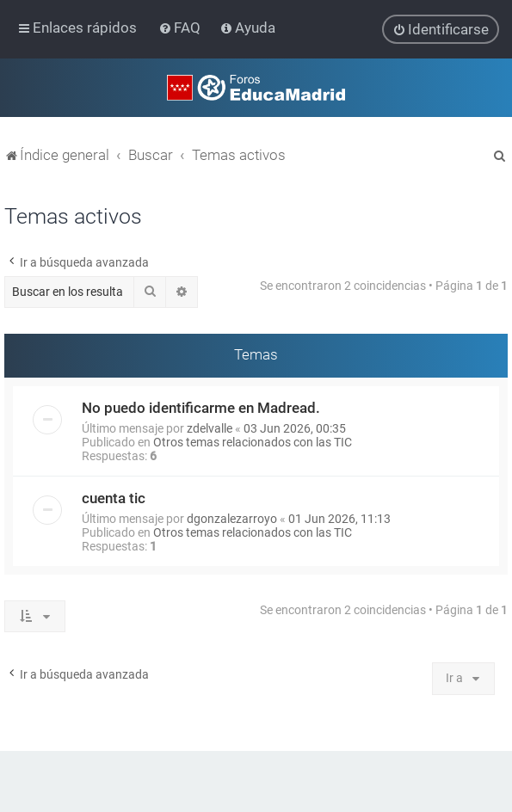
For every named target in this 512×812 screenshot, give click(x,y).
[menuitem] (181, 28)
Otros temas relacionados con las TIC (253, 441)
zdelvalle (210, 428)
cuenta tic (114, 497)
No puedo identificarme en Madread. (201, 407)
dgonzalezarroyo (232, 518)
